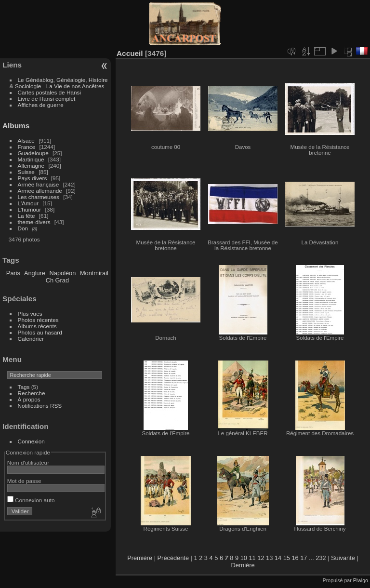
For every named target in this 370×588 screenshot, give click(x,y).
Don (23, 228)
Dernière (243, 565)
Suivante (343, 558)
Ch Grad (57, 280)
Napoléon (63, 273)
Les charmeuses (39, 197)
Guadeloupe (33, 153)
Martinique (31, 159)
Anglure (35, 273)
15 (287, 558)
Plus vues (30, 314)
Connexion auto (31, 500)
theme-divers (34, 222)
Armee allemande (40, 191)
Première (140, 558)
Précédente (173, 558)
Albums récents (37, 326)
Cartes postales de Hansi (49, 92)
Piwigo (361, 580)
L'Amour (28, 203)
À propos (29, 399)
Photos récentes (38, 320)
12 (261, 558)
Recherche (32, 393)
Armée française (39, 184)
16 (295, 558)
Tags (24, 387)
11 (252, 558)
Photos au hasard (40, 332)
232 (321, 558)
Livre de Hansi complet (47, 99)
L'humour (30, 209)
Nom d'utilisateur (28, 462)
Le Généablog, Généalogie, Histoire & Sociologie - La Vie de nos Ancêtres (59, 83)
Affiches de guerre (41, 105)
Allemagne (31, 166)
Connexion (31, 441)
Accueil (130, 53)
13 (269, 558)
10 (244, 558)
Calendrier (31, 339)
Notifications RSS (40, 406)
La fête (26, 216)
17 (304, 558)
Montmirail (94, 273)
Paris (13, 273)
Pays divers (33, 178)
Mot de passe (24, 481)
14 (278, 558)
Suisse (26, 172)
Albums (16, 126)
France (27, 147)
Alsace (26, 140)
